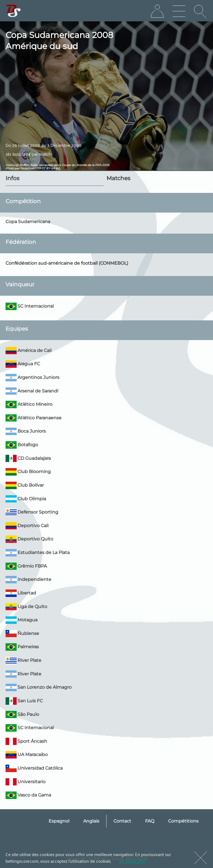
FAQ (150, 821)
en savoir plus (132, 861)
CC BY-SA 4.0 (51, 168)
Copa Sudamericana (28, 222)
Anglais (91, 821)
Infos (12, 178)
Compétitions (183, 821)
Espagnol (59, 821)
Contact (122, 821)
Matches (118, 178)
